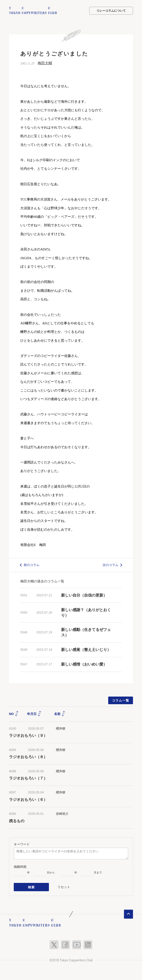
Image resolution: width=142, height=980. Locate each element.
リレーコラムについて (111, 11)
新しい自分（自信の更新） (84, 595)
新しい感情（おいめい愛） (84, 664)
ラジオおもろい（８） (28, 757)
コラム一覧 (121, 700)
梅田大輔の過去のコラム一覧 (42, 581)
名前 (60, 714)
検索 (31, 887)
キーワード (22, 844)
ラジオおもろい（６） (28, 800)
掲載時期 (20, 867)
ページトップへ (128, 913)
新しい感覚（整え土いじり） (86, 650)
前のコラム (32, 565)
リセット (64, 887)
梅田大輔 (45, 63)
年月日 (34, 714)
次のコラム (110, 565)
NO (14, 714)
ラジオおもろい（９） (28, 736)
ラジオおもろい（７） (28, 778)
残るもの (17, 821)
